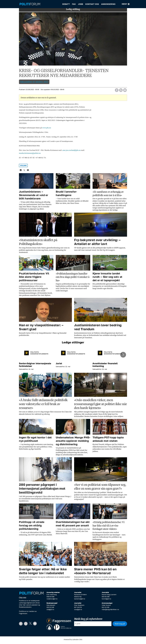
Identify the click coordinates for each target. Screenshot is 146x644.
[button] (123, 356)
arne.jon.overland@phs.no (72, 152)
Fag (74, 4)
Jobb (81, 4)
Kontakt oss (92, 4)
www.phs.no (47, 129)
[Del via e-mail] (125, 91)
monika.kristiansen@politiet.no (30, 155)
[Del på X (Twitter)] (121, 91)
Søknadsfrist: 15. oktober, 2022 (34, 83)
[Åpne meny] (126, 4)
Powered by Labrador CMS (73, 641)
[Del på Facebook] (117, 91)
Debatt (66, 4)
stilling (23, 167)
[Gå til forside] (30, 4)
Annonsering (108, 4)
